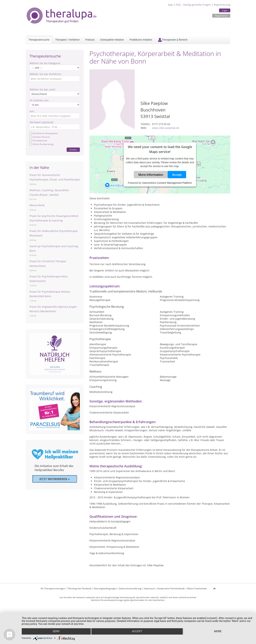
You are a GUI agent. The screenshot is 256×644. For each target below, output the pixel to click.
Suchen (73, 150)
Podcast (90, 40)
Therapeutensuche (39, 40)
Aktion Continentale (197, 588)
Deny (56, 631)
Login (225, 10)
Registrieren (221, 16)
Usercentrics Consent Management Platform (167, 183)
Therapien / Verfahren (67, 40)
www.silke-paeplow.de (166, 128)
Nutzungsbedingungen (105, 588)
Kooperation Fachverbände (171, 588)
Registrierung (222, 5)
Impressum (149, 588)
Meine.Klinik (37, 205)
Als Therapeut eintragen (53, 588)
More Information (151, 174)
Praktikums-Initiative (141, 40)
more (218, 631)
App (170, 5)
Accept (177, 174)
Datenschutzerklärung (130, 588)
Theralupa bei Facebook (79, 588)
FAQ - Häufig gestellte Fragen (193, 5)
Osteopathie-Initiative (112, 40)
